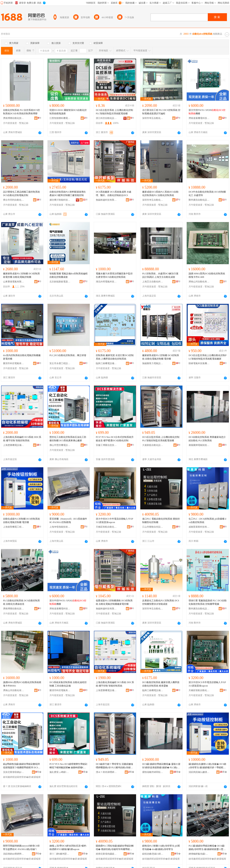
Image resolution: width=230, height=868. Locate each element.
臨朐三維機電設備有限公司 (106, 363)
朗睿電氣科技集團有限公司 (199, 363)
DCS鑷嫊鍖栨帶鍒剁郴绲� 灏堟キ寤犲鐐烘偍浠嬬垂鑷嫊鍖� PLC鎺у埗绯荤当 (161, 766)
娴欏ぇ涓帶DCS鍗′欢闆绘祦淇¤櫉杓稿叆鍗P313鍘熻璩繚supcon (68, 848)
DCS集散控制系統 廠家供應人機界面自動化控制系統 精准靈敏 (161, 684)
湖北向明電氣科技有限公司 (106, 282)
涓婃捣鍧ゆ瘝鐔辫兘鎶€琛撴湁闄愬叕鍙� (14, 854)
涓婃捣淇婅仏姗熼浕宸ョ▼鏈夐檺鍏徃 (199, 772)
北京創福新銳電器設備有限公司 (60, 282)
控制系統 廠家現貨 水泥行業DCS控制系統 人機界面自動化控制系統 (115, 357)
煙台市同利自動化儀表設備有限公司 (14, 200)
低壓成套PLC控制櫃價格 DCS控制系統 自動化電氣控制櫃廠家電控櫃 (114, 602)
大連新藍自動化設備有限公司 (153, 445)
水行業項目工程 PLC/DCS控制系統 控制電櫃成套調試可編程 (161, 112)
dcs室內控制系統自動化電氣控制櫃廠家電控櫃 (22, 357)
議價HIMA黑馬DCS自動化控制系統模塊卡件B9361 (22, 684)
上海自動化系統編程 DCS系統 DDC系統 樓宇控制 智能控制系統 (22, 439)
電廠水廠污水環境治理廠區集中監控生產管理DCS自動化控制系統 (114, 275)
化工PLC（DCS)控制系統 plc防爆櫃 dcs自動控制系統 (207, 521)
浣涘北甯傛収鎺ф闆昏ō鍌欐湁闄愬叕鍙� (14, 772)
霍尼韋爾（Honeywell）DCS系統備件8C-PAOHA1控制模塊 (68, 521)
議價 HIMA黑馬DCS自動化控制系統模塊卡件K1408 (207, 275)
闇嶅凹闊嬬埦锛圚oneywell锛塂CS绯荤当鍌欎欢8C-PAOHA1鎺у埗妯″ (21, 848)
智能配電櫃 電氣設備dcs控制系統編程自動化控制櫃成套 (69, 275)
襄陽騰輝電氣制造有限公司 (199, 445)
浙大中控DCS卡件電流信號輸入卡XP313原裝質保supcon (115, 521)
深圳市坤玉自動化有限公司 (153, 118)
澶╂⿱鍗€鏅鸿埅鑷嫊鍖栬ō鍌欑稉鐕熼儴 (60, 854)
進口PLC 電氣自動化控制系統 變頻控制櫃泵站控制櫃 (161, 521)
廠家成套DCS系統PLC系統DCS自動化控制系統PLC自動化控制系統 (160, 194)
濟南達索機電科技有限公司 (199, 118)
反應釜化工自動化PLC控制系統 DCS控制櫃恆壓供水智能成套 (161, 602)
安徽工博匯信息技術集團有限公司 (106, 445)
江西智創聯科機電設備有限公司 (60, 118)
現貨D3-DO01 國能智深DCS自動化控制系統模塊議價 (68, 112)
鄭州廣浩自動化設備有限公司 (199, 200)
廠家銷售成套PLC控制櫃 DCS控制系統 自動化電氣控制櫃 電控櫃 (161, 357)
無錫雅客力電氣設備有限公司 (153, 363)
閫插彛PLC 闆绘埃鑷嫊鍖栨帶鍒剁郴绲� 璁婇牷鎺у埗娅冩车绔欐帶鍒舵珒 (115, 848)
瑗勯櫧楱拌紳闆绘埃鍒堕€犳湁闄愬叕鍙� (153, 772)
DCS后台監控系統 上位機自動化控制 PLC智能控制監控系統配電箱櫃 (114, 112)
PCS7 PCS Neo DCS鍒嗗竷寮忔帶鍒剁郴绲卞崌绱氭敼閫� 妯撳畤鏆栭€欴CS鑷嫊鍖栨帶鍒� (68, 766)
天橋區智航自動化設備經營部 (106, 527)
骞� (38, 772)
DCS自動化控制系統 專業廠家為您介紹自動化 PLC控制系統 (207, 439)
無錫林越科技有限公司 (106, 200)
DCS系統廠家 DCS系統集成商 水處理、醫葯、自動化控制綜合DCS (114, 194)
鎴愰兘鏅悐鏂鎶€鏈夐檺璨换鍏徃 (153, 854)
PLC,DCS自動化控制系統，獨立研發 (68, 355)
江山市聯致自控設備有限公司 (153, 527)
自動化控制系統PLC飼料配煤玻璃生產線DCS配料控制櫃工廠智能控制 (68, 194)
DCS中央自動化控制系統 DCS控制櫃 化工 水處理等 (207, 194)
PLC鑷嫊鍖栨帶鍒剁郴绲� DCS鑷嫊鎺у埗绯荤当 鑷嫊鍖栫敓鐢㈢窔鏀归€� (207, 848)
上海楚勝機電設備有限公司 (14, 445)
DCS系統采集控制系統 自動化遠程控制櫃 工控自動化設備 (68, 684)
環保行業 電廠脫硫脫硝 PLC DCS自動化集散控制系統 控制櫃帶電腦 (208, 602)
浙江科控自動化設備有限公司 (106, 118)
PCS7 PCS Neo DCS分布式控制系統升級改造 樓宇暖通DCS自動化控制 (115, 439)
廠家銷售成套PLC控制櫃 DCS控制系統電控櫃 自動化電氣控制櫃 (21, 275)
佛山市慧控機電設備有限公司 (60, 445)
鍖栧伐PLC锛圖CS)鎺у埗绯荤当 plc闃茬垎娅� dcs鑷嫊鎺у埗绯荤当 (161, 848)
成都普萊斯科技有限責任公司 (199, 527)
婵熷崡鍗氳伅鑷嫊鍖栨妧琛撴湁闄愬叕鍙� (199, 854)
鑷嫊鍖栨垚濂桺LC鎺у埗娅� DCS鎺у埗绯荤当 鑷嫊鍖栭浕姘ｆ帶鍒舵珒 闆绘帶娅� (207, 766)
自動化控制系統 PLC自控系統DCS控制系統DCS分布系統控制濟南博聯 (21, 112)
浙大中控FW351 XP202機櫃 (68, 602)
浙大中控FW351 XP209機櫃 (207, 112)
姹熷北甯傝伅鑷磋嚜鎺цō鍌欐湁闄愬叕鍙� (106, 854)
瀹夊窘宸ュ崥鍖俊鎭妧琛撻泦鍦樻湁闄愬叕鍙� (60, 772)
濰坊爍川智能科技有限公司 (60, 200)
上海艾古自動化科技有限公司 (153, 282)
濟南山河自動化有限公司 (199, 282)
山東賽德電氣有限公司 (14, 282)
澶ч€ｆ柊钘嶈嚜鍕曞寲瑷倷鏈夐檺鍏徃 (106, 772)
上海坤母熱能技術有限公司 (60, 527)
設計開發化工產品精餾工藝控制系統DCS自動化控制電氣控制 (21, 194)
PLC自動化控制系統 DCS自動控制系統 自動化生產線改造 (21, 602)
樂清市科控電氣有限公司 (14, 363)
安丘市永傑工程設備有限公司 (60, 363)
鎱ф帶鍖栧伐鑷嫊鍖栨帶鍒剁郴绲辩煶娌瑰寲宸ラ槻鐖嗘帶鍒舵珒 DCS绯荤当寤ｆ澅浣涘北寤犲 (22, 766)
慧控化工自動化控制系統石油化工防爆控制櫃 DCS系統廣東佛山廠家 (68, 439)
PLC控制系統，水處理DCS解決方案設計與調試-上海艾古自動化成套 (160, 275)
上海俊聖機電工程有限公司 (14, 527)
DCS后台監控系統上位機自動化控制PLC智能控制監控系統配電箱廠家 (208, 357)
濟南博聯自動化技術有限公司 (14, 118)
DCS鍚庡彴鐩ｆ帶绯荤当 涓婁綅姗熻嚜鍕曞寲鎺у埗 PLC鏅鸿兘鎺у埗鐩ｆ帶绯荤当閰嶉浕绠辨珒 (114, 766)
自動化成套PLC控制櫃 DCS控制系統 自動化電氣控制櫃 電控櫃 (21, 521)
